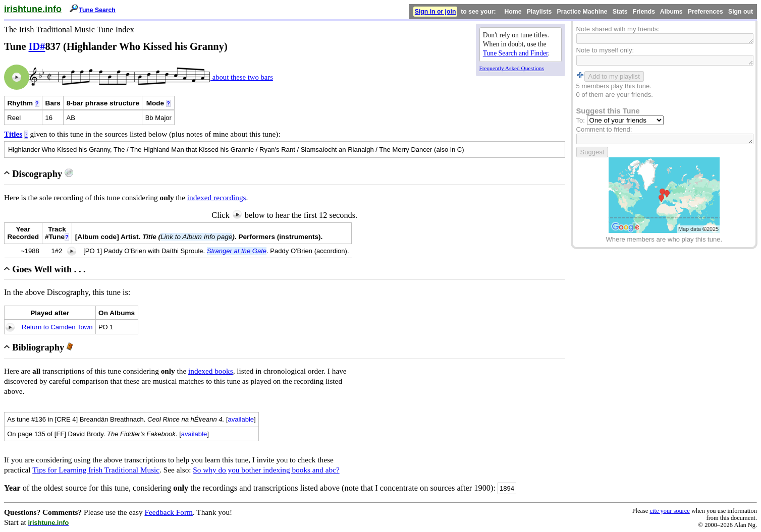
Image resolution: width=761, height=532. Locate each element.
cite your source (669, 511)
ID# (37, 46)
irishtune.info (33, 9)
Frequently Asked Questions (512, 68)
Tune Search (97, 10)
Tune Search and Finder (515, 53)
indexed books (211, 371)
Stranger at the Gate (237, 251)
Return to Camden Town (57, 327)
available (241, 419)
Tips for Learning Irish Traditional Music (96, 470)
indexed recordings (217, 197)
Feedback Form (169, 512)
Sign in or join (436, 12)
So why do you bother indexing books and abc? (266, 470)
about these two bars (242, 77)
